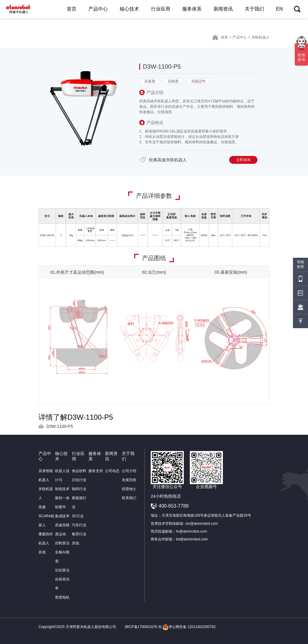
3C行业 (78, 516)
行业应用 (161, 9)
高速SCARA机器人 (46, 516)
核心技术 (129, 9)
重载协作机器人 (46, 539)
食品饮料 (79, 471)
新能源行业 (79, 502)
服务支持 (96, 471)
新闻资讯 (223, 9)
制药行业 (79, 489)
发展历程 (129, 480)
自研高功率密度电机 (62, 588)
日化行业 (79, 480)
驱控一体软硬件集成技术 (62, 507)
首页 (72, 9)
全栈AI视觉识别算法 (62, 561)
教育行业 (79, 534)
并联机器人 (46, 493)
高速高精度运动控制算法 (62, 534)
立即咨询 (243, 160)
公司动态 (112, 471)
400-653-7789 (174, 506)
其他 (42, 552)
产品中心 (98, 9)
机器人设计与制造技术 (62, 480)
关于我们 (254, 9)
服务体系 (192, 9)
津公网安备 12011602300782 (189, 627)
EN (279, 9)
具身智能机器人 (46, 475)
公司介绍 (129, 471)
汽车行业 (79, 525)
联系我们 (129, 498)
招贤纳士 (129, 489)
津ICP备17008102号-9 (143, 627)
